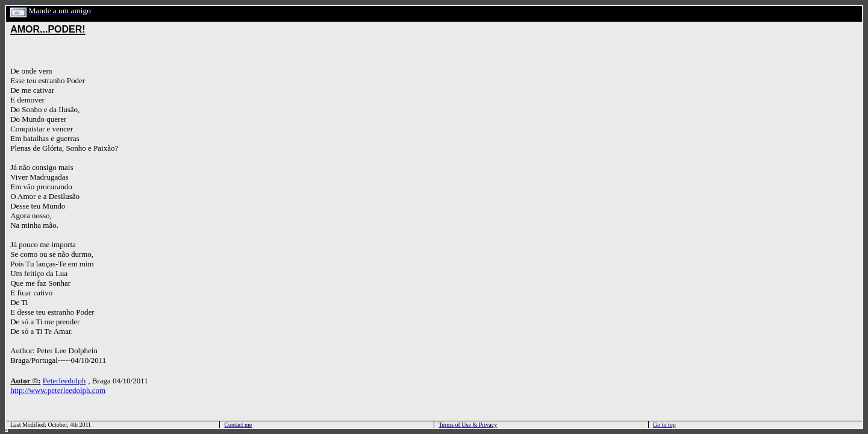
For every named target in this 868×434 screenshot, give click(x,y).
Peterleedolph (64, 381)
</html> (6, 431)
